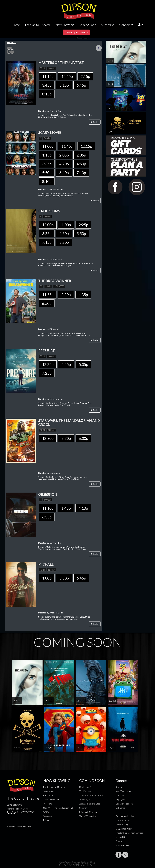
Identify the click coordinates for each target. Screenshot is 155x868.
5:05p (83, 364)
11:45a (67, 146)
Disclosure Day (86, 787)
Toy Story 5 (85, 799)
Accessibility (121, 837)
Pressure (48, 804)
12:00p (48, 225)
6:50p (47, 303)
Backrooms (49, 795)
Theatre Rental (122, 820)
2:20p (66, 295)
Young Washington (88, 816)
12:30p (48, 438)
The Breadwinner (51, 799)
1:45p (66, 508)
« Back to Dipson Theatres (19, 827)
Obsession (48, 816)
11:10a (48, 508)
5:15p (64, 85)
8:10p (47, 181)
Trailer (95, 122)
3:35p (47, 164)
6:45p (81, 85)
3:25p (47, 233)
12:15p (86, 146)
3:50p (64, 578)
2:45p (66, 364)
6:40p (64, 173)
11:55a (48, 295)
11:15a (48, 76)
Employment (121, 799)
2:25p (83, 225)
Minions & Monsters (89, 812)
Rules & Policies (123, 845)
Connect (125, 25)
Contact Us (121, 795)
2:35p (81, 155)
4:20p (64, 164)
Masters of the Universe (54, 787)
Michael (47, 820)
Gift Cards (120, 808)
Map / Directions (123, 791)
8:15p (47, 94)
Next (99, 48)
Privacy (119, 841)
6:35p (47, 517)
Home (16, 25)
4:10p (83, 508)
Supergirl (83, 808)
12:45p (67, 76)
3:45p (47, 85)
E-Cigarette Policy (124, 829)
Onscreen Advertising (125, 816)
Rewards (120, 787)
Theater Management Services (129, 833)
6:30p (83, 438)
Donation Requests (124, 804)
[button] (141, 25)
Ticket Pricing (122, 824)
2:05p (64, 155)
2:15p (85, 76)
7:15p (47, 242)
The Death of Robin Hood (91, 795)
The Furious (85, 791)
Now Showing (65, 25)
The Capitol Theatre (38, 25)
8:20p (64, 242)
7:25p (47, 373)
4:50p (81, 164)
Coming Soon (87, 25)
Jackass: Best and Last (90, 804)
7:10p (81, 173)
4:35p (83, 295)
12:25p (48, 364)
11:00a (48, 146)
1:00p (66, 225)
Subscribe (108, 25)
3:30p (66, 438)
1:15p (47, 155)
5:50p (47, 173)
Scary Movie (49, 791)
